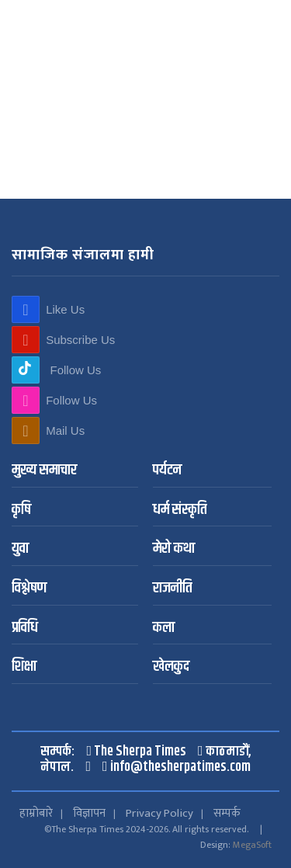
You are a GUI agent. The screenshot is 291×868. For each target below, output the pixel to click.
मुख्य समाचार (44, 471)
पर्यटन (167, 471)
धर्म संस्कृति (180, 510)
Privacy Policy (159, 813)
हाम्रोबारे (36, 813)
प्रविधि (25, 628)
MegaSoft (252, 845)
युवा (20, 549)
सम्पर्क (227, 813)
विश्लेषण (29, 589)
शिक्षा (24, 667)
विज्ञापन (89, 813)
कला (164, 628)
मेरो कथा (174, 549)
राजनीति (172, 589)
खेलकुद (171, 667)
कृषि (21, 510)
